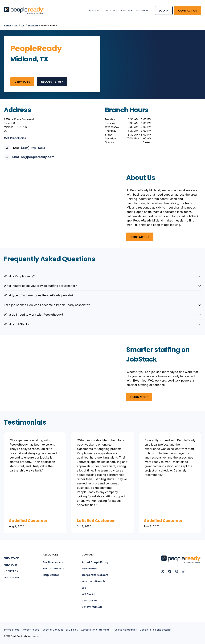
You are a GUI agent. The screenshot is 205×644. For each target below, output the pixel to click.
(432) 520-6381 (33, 148)
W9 (84, 588)
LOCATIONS (143, 10)
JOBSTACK (127, 10)
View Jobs (22, 82)
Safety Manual (92, 607)
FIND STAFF (111, 10)
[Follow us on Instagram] (177, 571)
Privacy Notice (31, 630)
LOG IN (164, 10)
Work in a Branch (93, 581)
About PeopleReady (95, 562)
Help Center (51, 575)
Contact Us (90, 601)
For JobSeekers (54, 569)
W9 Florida (89, 594)
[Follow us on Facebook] (170, 571)
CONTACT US (188, 10)
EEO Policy (72, 630)
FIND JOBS (95, 10)
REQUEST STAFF (52, 82)
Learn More (139, 397)
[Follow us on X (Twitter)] (163, 571)
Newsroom (89, 569)
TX (23, 26)
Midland (33, 26)
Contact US (140, 237)
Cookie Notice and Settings (156, 630)
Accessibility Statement (95, 630)
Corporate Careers (95, 575)
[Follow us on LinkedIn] (184, 571)
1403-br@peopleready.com (33, 157)
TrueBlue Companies (124, 630)
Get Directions (16, 138)
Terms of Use (12, 630)
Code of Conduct (53, 630)
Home (7, 26)
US (16, 26)
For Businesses (53, 562)
